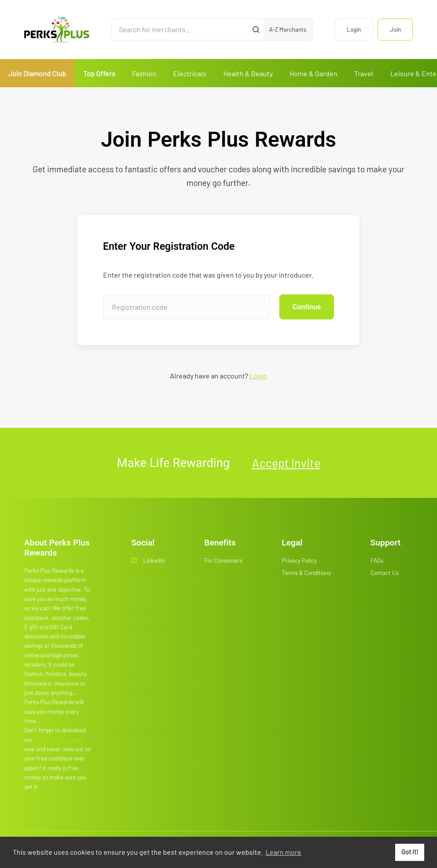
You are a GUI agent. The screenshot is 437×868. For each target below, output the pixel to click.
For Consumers (223, 560)
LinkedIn (148, 560)
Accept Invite (286, 463)
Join (395, 30)
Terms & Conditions (306, 573)
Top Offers (99, 73)
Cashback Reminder (59, 740)
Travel (364, 73)
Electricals (190, 73)
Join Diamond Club (37, 73)
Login (354, 30)
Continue (307, 307)
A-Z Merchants (288, 30)
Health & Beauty (248, 73)
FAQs (377, 560)
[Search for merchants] (180, 30)
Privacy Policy (299, 560)
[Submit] (256, 30)
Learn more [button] (283, 852)
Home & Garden (313, 73)
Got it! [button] (410, 852)
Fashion (144, 73)
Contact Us (385, 573)
